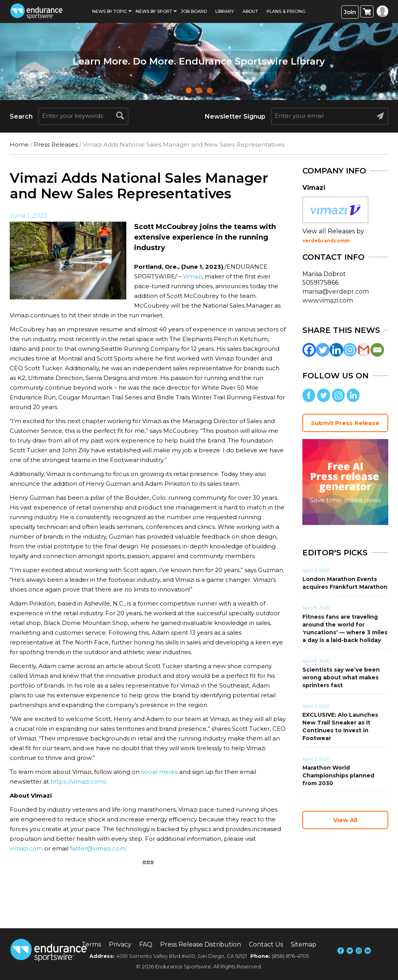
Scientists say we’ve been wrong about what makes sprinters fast (341, 677)
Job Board (194, 11)
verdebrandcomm (326, 241)
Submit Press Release (345, 423)
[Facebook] (309, 350)
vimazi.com (26, 848)
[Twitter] (323, 350)
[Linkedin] (336, 350)
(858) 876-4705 (290, 956)
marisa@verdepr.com (336, 291)
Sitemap (304, 944)
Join (350, 12)
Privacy (120, 944)
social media (159, 772)
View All (345, 820)
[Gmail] (364, 350)
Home (19, 144)
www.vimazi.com (328, 300)
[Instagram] (350, 350)
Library (225, 11)
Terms (91, 944)
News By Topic (110, 11)
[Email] (377, 350)
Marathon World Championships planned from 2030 (338, 775)
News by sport (154, 11)
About (250, 11)
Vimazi (193, 276)
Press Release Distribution (201, 944)
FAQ (146, 944)
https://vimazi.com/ (78, 781)
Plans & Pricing (286, 11)
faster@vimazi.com (98, 848)
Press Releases (56, 144)
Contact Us (266, 944)
